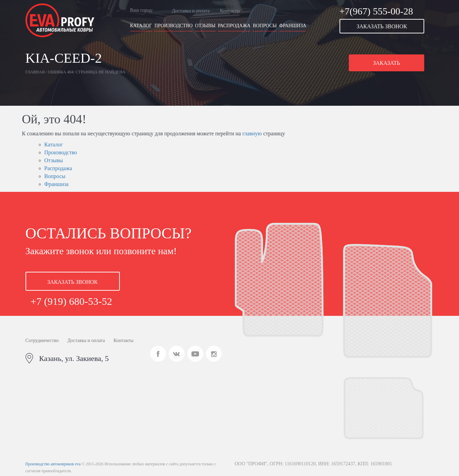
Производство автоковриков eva (53, 464)
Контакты (230, 11)
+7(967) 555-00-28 (376, 11)
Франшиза (293, 26)
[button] (387, 26)
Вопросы (265, 26)
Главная (35, 72)
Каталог (141, 26)
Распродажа (234, 26)
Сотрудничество (42, 340)
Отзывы (205, 26)
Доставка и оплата (191, 11)
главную (252, 133)
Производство (173, 26)
